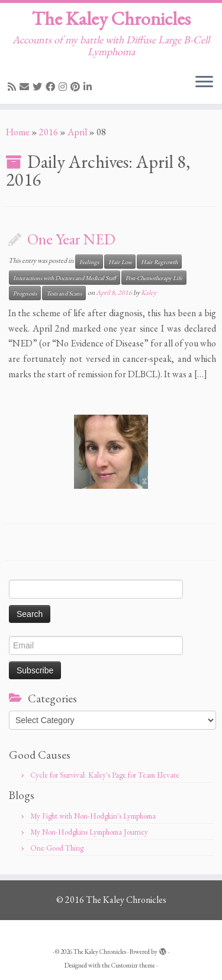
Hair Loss (120, 262)
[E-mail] (26, 87)
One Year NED (71, 239)
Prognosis (25, 293)
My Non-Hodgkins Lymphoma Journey (89, 832)
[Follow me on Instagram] (65, 87)
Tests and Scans (64, 293)
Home (18, 132)
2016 (49, 132)
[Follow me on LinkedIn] (89, 87)
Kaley (149, 292)
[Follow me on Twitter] (39, 87)
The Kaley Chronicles (111, 18)
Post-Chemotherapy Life (154, 278)
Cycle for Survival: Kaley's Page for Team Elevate (105, 775)
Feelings (89, 262)
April (77, 132)
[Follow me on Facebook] (52, 87)
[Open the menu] (204, 82)
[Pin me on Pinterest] (77, 87)
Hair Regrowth (159, 262)
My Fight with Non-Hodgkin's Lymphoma (93, 816)
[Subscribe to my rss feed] (14, 87)
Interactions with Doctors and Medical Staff (65, 278)
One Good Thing (57, 848)
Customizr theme (133, 965)
